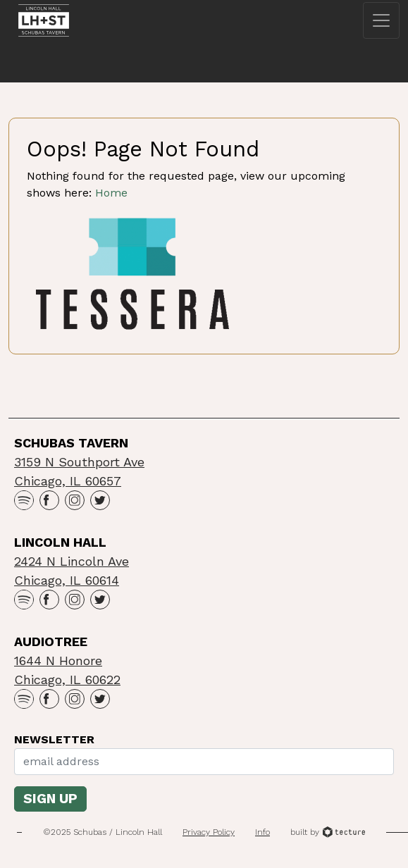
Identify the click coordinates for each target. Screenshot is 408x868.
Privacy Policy (209, 832)
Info (262, 832)
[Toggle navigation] (381, 20)
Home (111, 193)
